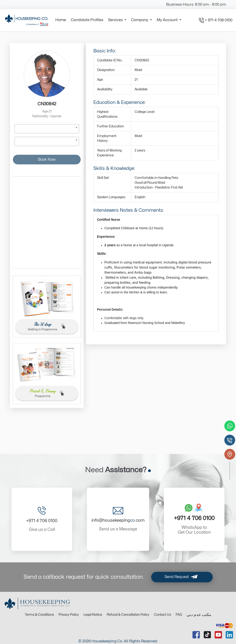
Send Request (182, 577)
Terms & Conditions (39, 615)
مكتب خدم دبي (199, 615)
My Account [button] (168, 20)
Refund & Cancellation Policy (128, 615)
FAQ (179, 615)
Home (61, 20)
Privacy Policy (69, 615)
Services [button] (116, 20)
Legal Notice (93, 615)
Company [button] (140, 20)
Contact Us (162, 615)
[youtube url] (218, 635)
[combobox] (47, 129)
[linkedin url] (229, 635)
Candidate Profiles (87, 20)
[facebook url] (196, 635)
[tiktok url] (207, 635)
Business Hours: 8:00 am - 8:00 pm (196, 5)
